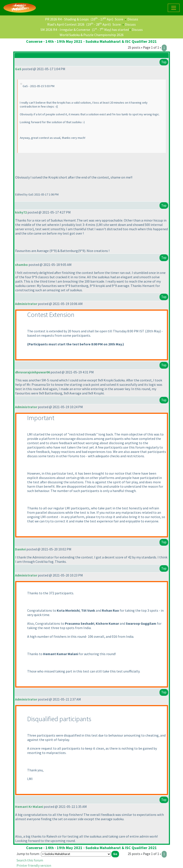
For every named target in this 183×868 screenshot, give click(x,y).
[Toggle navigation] (174, 8)
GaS (18, 69)
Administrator (26, 304)
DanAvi (20, 549)
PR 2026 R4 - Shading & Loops (67, 19)
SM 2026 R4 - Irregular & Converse (65, 30)
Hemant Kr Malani (29, 807)
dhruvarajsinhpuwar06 (32, 372)
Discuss (133, 19)
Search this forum (30, 860)
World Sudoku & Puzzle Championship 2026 (92, 35)
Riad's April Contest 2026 (66, 24)
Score (119, 19)
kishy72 (21, 212)
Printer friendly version (34, 865)
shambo (21, 265)
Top (164, 62)
